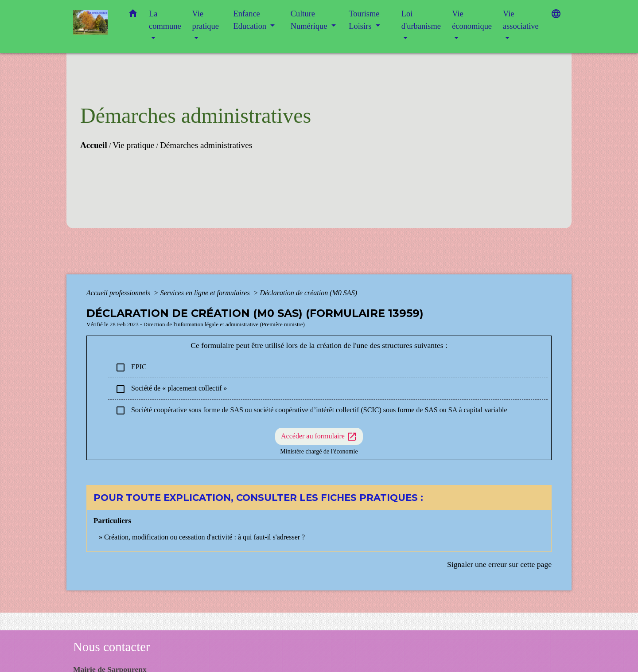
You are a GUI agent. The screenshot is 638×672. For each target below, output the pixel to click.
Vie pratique (133, 145)
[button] (133, 15)
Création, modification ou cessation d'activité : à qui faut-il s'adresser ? (204, 537)
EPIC (131, 367)
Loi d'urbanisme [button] (421, 20)
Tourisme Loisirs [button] (364, 20)
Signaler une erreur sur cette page (499, 564)
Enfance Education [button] (251, 20)
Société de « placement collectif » (171, 389)
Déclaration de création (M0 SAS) (308, 293)
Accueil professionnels (119, 293)
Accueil (94, 145)
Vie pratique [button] (206, 20)
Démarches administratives (206, 145)
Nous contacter (112, 647)
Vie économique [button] (472, 20)
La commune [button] (165, 20)
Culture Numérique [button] (310, 20)
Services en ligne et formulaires (206, 293)
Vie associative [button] (521, 20)
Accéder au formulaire (319, 437)
